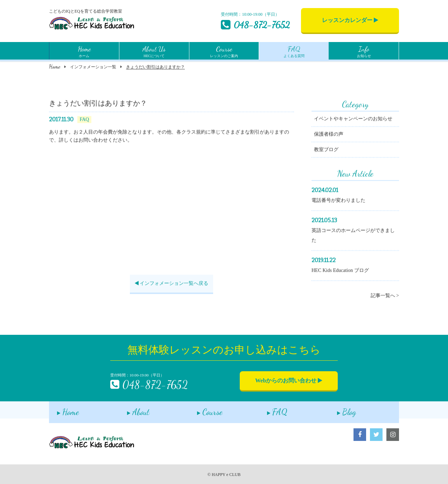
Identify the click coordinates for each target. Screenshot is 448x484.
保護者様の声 (329, 135)
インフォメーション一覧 (93, 67)
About (130, 410)
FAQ (269, 410)
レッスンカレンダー (350, 20)
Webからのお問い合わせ (289, 381)
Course (202, 410)
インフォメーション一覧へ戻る (172, 284)
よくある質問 (294, 51)
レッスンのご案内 (224, 51)
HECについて (154, 51)
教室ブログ (326, 150)
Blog (338, 410)
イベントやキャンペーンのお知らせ (353, 120)
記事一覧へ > (385, 296)
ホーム (84, 51)
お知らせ (364, 51)
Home (55, 66)
